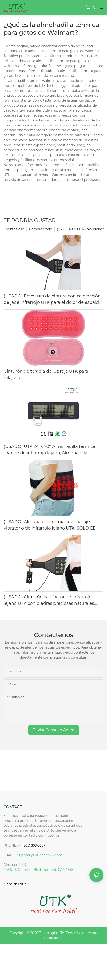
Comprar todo (41, 229)
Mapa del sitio (15, 884)
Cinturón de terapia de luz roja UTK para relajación (46, 374)
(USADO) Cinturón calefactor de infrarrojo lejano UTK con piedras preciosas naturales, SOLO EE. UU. (49, 601)
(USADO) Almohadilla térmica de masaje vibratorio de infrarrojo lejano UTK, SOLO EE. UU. (50, 525)
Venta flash (15, 229)
